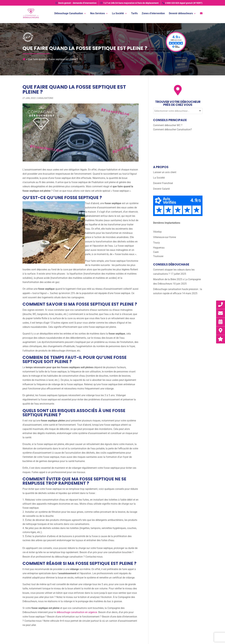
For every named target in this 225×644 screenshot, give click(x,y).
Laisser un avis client (165, 172)
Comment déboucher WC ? (168, 125)
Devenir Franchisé (163, 183)
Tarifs (134, 14)
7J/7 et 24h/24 (129, 3)
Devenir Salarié (161, 189)
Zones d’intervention (153, 14)
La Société (118, 14)
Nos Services (97, 14)
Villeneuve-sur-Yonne (165, 237)
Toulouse (158, 256)
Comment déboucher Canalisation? (172, 129)
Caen (156, 252)
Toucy (156, 243)
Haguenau (159, 248)
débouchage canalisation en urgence (77, 612)
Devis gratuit (76, 3)
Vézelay (157, 232)
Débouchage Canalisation (69, 14)
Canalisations (45, 98)
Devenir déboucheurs (181, 14)
